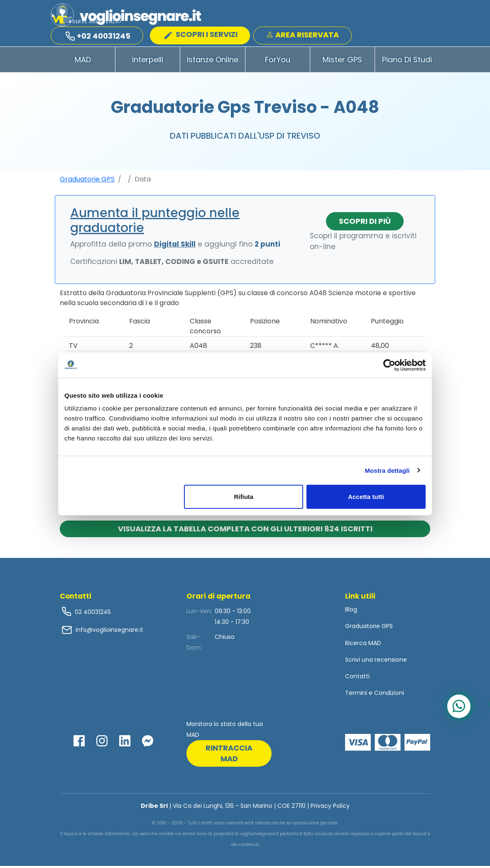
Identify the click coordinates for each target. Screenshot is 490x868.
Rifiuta (244, 497)
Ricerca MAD (363, 645)
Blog (351, 611)
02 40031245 (92, 614)
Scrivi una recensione (376, 662)
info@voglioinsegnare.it (109, 632)
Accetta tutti (366, 497)
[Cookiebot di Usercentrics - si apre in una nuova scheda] (389, 365)
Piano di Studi (407, 62)
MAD (83, 62)
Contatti (357, 678)
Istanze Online (213, 62)
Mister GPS (342, 62)
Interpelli (148, 62)
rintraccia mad (229, 755)
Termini (356, 695)
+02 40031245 (98, 36)
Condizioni (389, 695)
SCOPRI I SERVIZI (201, 35)
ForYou (278, 62)
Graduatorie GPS (87, 181)
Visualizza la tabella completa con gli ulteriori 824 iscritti (245, 531)
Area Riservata (303, 35)
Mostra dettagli (387, 470)
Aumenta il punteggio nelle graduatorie (155, 223)
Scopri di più (365, 223)
